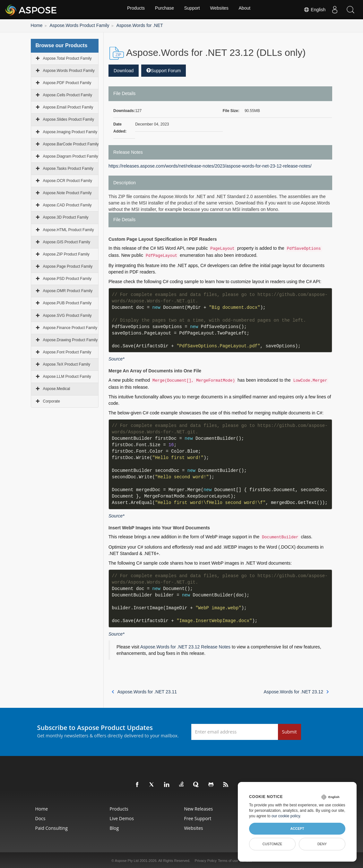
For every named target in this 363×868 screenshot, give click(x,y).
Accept (297, 829)
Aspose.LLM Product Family (67, 376)
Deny (322, 844)
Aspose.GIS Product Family (67, 241)
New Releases (201, 808)
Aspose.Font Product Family (67, 351)
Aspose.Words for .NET (127, 25)
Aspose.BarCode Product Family (71, 143)
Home (36, 25)
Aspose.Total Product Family (67, 57)
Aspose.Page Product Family (68, 265)
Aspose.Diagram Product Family (71, 155)
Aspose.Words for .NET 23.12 (296, 691)
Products (134, 10)
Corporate (52, 400)
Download (124, 70)
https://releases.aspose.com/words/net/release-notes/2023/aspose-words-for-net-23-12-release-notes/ (210, 165)
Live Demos (110, 817)
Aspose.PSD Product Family (67, 278)
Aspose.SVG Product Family (67, 315)
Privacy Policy (206, 860)
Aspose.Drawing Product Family (70, 339)
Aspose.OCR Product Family (68, 180)
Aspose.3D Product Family (66, 217)
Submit (290, 731)
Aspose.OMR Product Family (68, 290)
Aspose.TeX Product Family (67, 364)
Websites (220, 10)
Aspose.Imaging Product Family (70, 131)
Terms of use (228, 860)
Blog (103, 827)
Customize (272, 844)
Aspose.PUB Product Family (67, 302)
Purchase (164, 10)
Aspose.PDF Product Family (67, 82)
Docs (15, 817)
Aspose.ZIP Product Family (66, 253)
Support (192, 10)
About (247, 10)
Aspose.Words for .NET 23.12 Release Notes (185, 646)
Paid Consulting (26, 827)
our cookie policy (286, 816)
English (314, 10)
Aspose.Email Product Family (68, 107)
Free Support (200, 817)
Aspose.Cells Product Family (68, 94)
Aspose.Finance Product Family (70, 327)
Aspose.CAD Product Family (67, 204)
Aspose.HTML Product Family (69, 229)
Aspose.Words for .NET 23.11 (144, 691)
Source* (117, 358)
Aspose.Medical (57, 388)
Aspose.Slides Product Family (69, 119)
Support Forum (164, 70)
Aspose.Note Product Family (67, 192)
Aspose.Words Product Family (74, 25)
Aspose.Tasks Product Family (68, 168)
